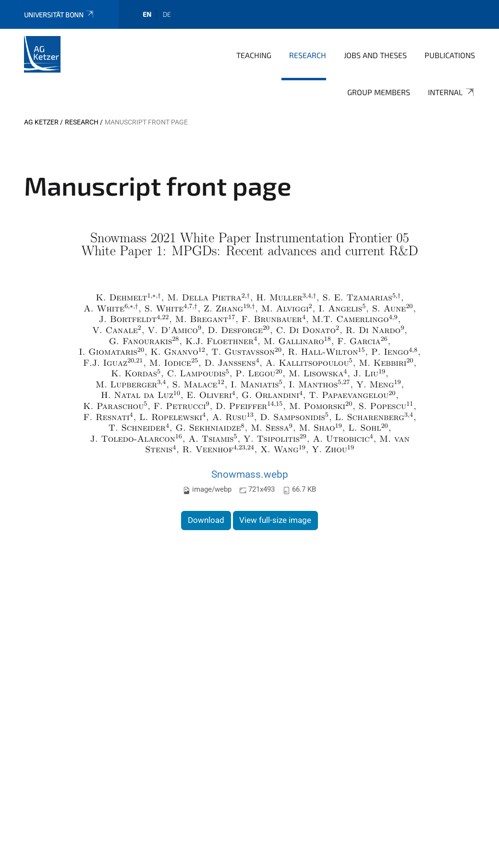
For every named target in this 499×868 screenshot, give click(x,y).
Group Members (379, 92)
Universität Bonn (59, 15)
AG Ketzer (41, 122)
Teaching (254, 55)
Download (206, 520)
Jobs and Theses (375, 55)
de (167, 14)
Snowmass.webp (250, 474)
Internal (451, 92)
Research (308, 55)
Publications (450, 55)
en (147, 14)
